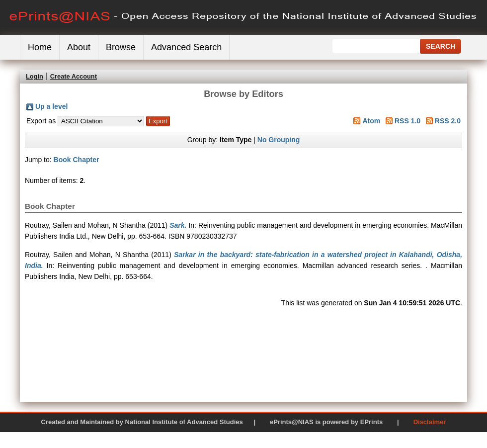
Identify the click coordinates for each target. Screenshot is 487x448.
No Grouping (279, 140)
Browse (121, 47)
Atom (371, 121)
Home (40, 47)
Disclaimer (430, 422)
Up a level (51, 106)
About (79, 47)
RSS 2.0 (448, 121)
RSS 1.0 (407, 121)
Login (35, 76)
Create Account (74, 76)
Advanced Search (186, 47)
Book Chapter (77, 160)
